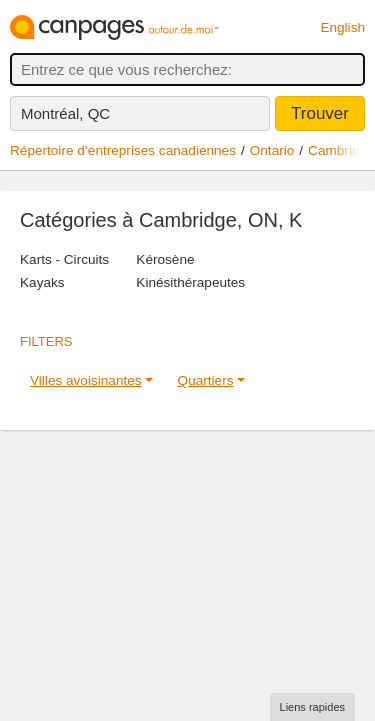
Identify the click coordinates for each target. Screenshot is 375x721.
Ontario (272, 150)
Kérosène (165, 259)
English (342, 27)
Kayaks (42, 282)
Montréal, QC (65, 113)
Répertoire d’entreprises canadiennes (123, 150)
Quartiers (206, 380)
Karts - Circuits (64, 259)
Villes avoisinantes (86, 380)
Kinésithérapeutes (190, 282)
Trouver (320, 113)
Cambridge (341, 150)
